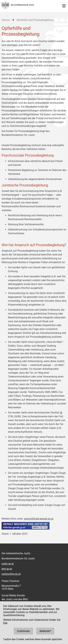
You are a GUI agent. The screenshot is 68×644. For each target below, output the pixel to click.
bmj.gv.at (7, 569)
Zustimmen (23, 631)
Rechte (14, 90)
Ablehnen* (45, 631)
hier (5, 623)
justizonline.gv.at (11, 574)
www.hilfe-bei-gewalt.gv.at (39, 519)
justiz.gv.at (8, 564)
